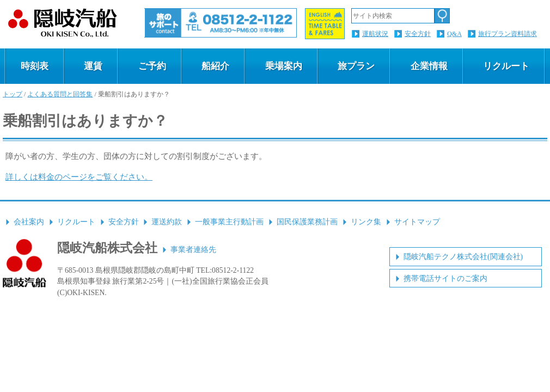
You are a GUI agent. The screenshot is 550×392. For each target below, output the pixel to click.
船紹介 (215, 66)
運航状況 (375, 34)
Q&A (454, 34)
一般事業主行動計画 (229, 222)
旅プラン (356, 66)
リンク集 (366, 222)
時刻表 (35, 66)
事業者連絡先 (193, 250)
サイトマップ (417, 222)
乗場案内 (284, 66)
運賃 (93, 66)
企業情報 (429, 66)
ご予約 (152, 66)
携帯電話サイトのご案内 (445, 278)
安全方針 (418, 34)
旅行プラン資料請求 (508, 34)
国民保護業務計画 (307, 222)
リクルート (506, 66)
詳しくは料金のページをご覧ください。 (79, 177)
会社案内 (29, 222)
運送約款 (167, 222)
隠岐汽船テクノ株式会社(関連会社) (463, 257)
